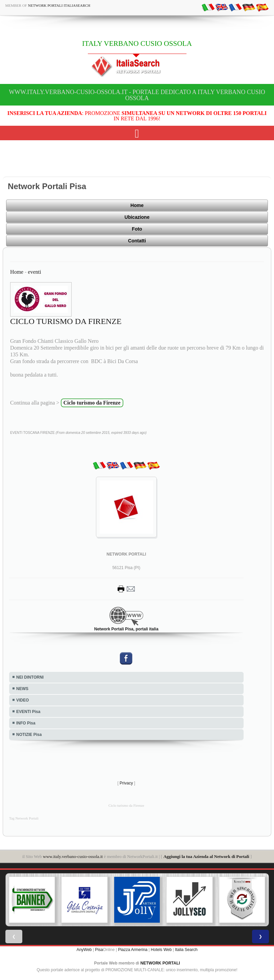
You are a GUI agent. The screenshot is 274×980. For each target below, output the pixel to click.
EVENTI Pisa (28, 712)
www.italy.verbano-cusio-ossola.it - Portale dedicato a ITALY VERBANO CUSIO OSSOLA (137, 95)
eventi (35, 272)
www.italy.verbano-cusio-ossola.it (73, 856)
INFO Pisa (26, 723)
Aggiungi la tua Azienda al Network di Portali (206, 856)
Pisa (99, 950)
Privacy (126, 783)
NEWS (22, 689)
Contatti (137, 241)
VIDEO (22, 700)
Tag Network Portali (24, 818)
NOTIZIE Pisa (29, 735)
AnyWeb (84, 950)
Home (137, 205)
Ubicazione (137, 217)
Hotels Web (161, 950)
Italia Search (186, 950)
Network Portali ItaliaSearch (59, 5)
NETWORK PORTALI (160, 963)
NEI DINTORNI (30, 677)
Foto (137, 229)
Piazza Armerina (133, 950)
